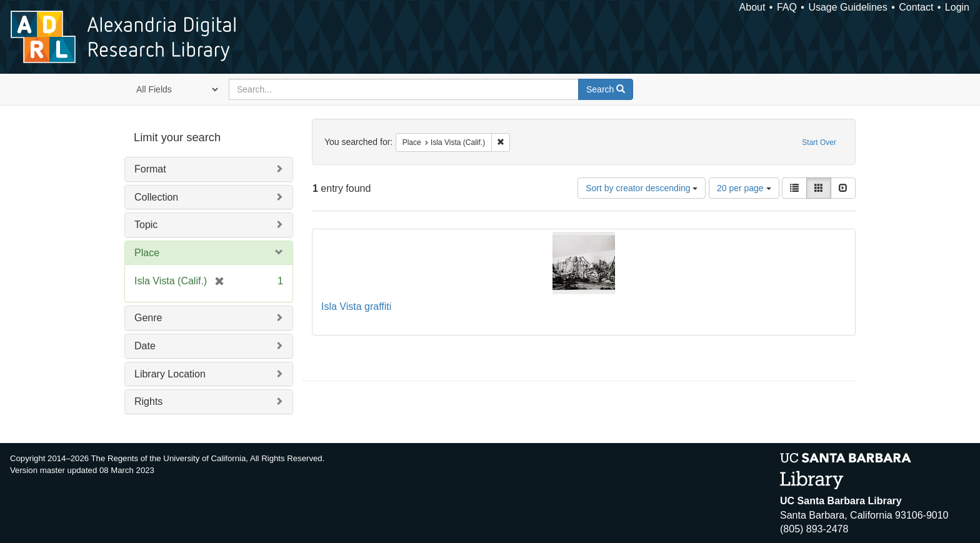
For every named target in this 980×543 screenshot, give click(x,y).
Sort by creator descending (642, 188)
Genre (148, 318)
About (752, 7)
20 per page (744, 188)
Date (145, 346)
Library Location (170, 374)
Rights (148, 401)
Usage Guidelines (847, 7)
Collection (156, 197)
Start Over (819, 142)
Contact (916, 7)
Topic (146, 225)
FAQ (787, 7)
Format (150, 169)
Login (957, 7)
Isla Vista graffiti (356, 306)
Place (147, 253)
